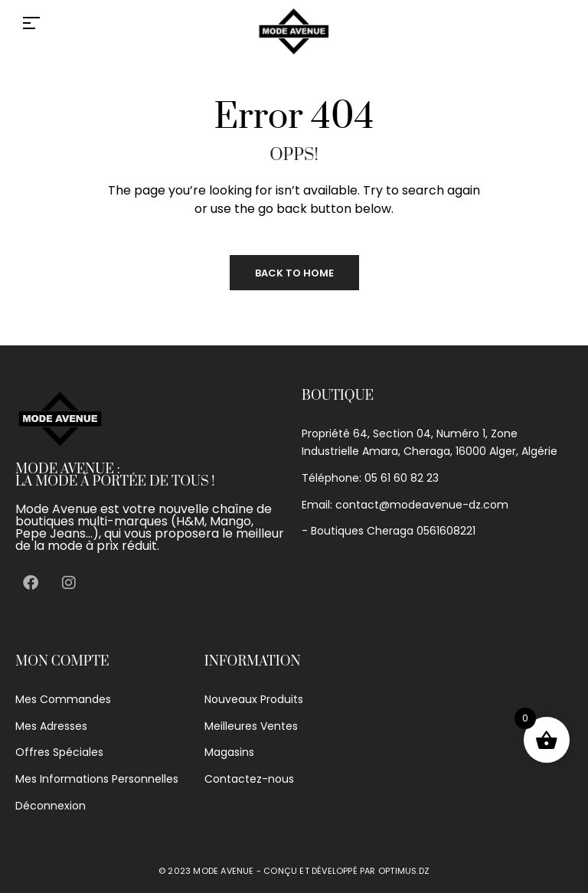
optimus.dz (404, 871)
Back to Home (294, 273)
